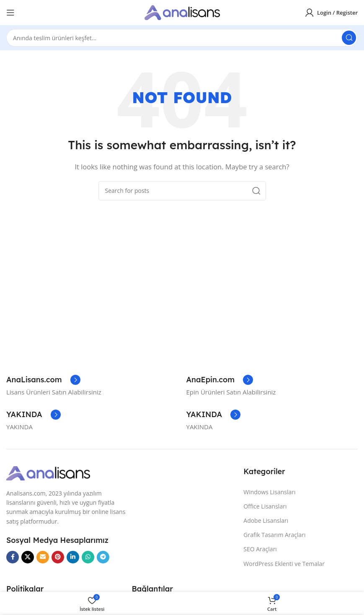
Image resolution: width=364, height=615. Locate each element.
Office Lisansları (265, 506)
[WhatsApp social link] (88, 557)
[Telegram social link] (103, 557)
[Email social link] (43, 557)
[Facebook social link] (13, 557)
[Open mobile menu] (10, 13)
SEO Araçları (260, 549)
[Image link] (48, 472)
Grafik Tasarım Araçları (274, 535)
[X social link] (28, 557)
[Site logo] (182, 12)
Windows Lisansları (269, 492)
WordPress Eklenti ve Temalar (284, 564)
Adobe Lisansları (266, 520)
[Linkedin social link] (73, 557)
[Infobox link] (43, 380)
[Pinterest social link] (58, 557)
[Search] (182, 38)
